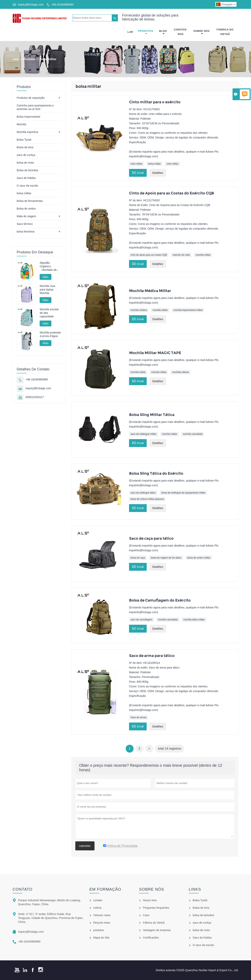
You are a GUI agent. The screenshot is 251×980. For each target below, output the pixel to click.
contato (22, 889)
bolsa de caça (138, 558)
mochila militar (203, 255)
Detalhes (158, 173)
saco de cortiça (26, 155)
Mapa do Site (101, 938)
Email (138, 172)
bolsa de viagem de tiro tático (166, 558)
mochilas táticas (181, 372)
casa (16, 59)
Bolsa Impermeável (28, 117)
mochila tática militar (194, 620)
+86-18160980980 (62, 5)
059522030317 (35, 397)
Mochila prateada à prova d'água (50, 334)
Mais (45, 277)
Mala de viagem (26, 216)
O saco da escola (27, 186)
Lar (130, 32)
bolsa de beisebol (203, 915)
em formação (105, 889)
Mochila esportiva (27, 132)
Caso (146, 915)
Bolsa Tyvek (24, 140)
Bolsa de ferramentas (30, 201)
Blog (163, 32)
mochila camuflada (193, 434)
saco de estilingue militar (143, 434)
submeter (85, 846)
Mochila (21, 124)
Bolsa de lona (25, 147)
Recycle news (102, 923)
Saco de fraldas (26, 178)
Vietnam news (102, 915)
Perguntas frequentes (156, 908)
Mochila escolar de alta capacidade (49, 313)
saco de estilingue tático (143, 493)
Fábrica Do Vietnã (225, 32)
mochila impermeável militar (188, 310)
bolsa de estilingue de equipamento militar (183, 493)
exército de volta (181, 255)
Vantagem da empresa (157, 930)
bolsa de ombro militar (199, 558)
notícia (97, 908)
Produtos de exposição (31, 98)
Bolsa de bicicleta (27, 170)
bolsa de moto (25, 163)
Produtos (145, 32)
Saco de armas (139, 717)
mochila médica (139, 310)
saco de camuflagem (141, 620)
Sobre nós (152, 889)
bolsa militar (155, 164)
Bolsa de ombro (26, 209)
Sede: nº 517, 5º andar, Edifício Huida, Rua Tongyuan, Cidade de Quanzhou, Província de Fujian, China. (51, 918)
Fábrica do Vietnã (154, 923)
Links (195, 889)
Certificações (151, 938)
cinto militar (137, 164)
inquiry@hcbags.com (31, 5)
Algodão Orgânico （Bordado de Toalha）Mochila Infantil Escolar (50, 266)
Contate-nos (181, 32)
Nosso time (150, 900)
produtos (99, 930)
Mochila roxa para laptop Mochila (47, 290)
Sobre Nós (201, 32)
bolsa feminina (25, 232)
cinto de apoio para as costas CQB (149, 255)
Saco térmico (25, 224)
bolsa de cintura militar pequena (147, 499)
